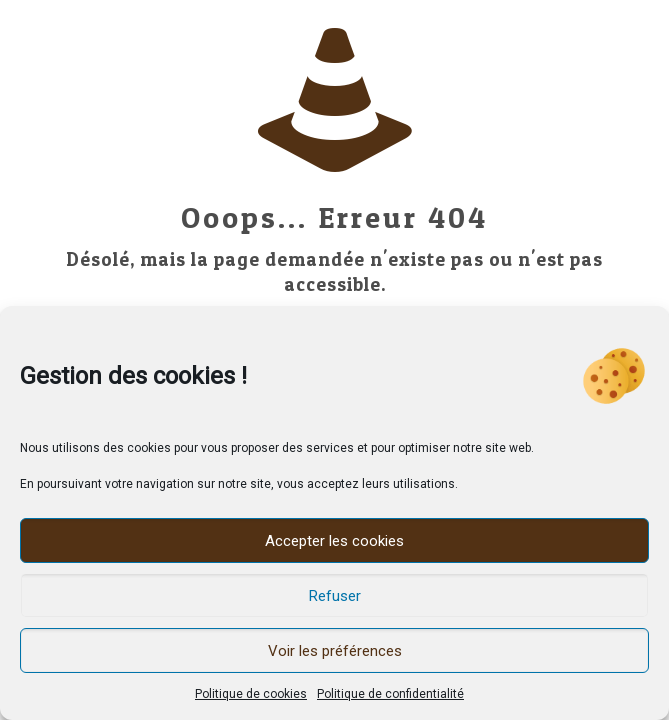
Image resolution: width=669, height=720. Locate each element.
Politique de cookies (251, 694)
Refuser (335, 596)
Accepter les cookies (334, 541)
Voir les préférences (335, 651)
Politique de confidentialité (390, 694)
